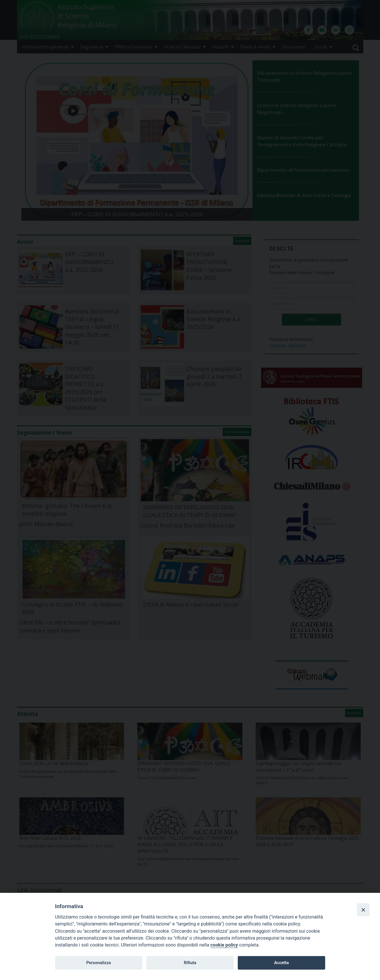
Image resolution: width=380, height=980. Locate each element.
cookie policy (224, 945)
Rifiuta (190, 963)
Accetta (281, 963)
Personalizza (99, 963)
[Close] (363, 910)
